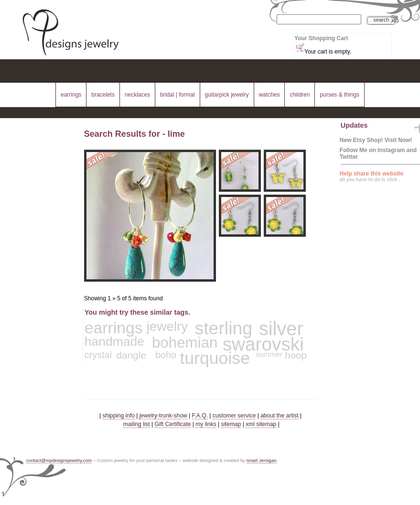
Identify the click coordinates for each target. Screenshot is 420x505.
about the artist (279, 416)
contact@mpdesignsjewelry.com (59, 460)
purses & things (339, 95)
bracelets (103, 95)
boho (166, 355)
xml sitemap (261, 424)
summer (269, 354)
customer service (234, 416)
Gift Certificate (172, 424)
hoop (296, 355)
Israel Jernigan (262, 460)
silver (281, 329)
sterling (223, 328)
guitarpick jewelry (227, 95)
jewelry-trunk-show (163, 416)
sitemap (231, 424)
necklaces (137, 95)
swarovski (263, 344)
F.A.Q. (200, 416)
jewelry (167, 326)
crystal (98, 355)
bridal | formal (177, 95)
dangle (131, 355)
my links (206, 424)
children (300, 95)
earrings (71, 95)
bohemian (185, 343)
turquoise (215, 358)
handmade (114, 341)
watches (269, 95)
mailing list (137, 424)
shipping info (119, 416)
